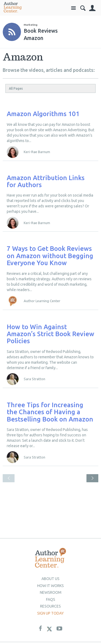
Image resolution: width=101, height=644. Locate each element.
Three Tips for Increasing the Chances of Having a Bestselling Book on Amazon (50, 412)
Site (73, 8)
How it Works (50, 586)
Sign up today (50, 613)
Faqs (51, 599)
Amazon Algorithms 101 (43, 114)
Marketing (31, 25)
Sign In (92, 8)
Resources (50, 606)
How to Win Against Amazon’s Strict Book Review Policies (50, 334)
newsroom (51, 592)
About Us (50, 579)
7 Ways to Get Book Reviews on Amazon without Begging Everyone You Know (50, 256)
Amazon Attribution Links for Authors (46, 181)
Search (83, 8)
